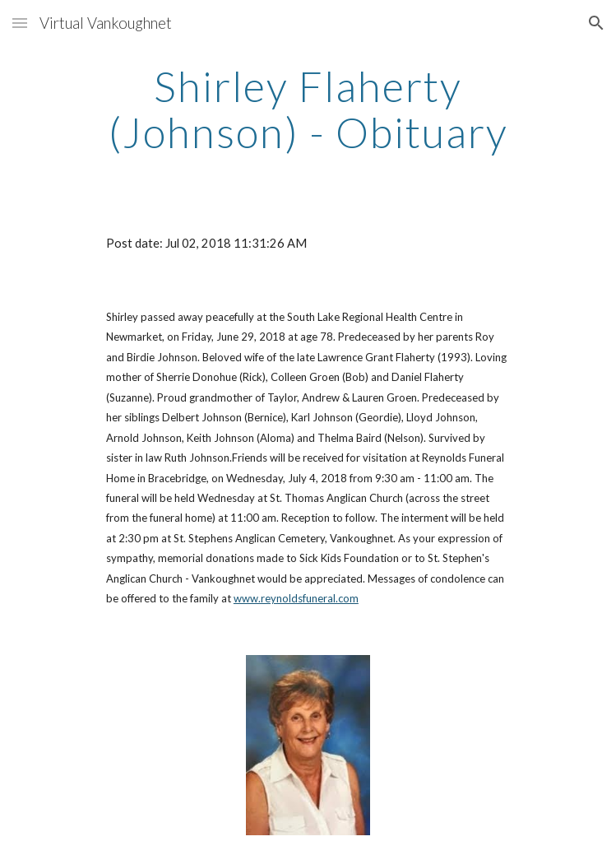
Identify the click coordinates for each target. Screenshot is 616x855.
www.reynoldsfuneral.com (296, 598)
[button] (20, 23)
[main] (308, 109)
